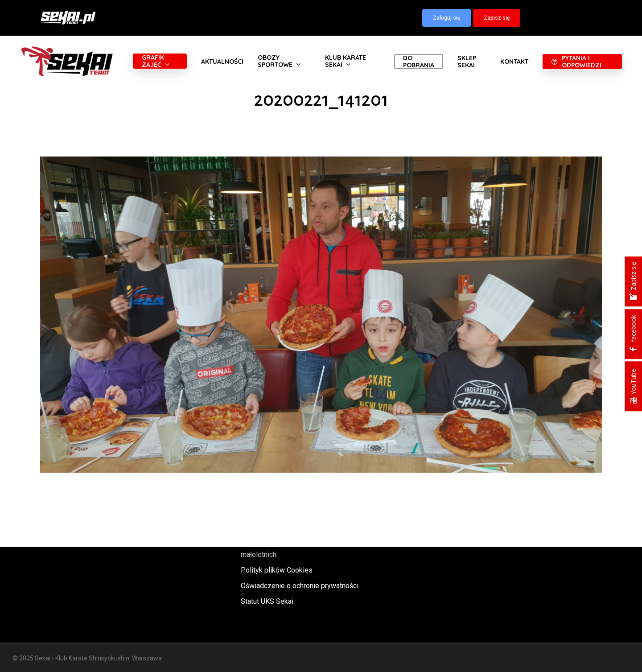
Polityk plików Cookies (277, 570)
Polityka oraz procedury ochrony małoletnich (291, 548)
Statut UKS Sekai (267, 601)
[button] (447, 18)
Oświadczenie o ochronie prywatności (300, 586)
